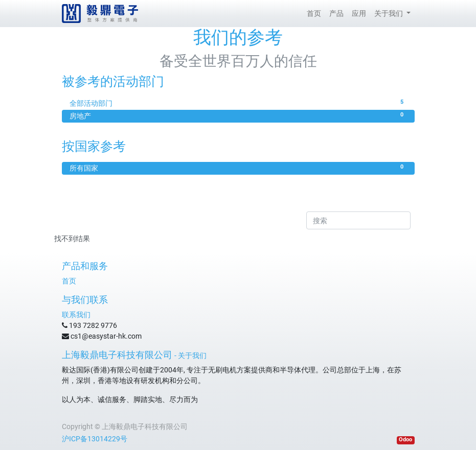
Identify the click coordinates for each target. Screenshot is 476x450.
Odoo (405, 440)
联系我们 (76, 315)
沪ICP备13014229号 (95, 439)
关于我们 (192, 356)
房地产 (238, 115)
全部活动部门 (238, 103)
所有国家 (238, 168)
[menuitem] (314, 14)
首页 (69, 281)
